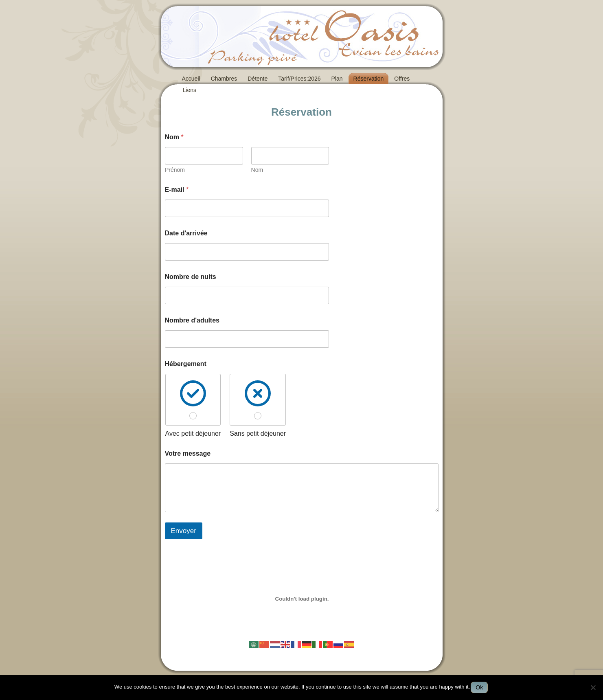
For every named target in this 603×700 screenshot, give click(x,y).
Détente (258, 79)
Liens (190, 90)
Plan (337, 79)
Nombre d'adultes (192, 320)
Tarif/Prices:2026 (299, 79)
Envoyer (184, 531)
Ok (479, 687)
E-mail (177, 190)
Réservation (369, 79)
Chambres (224, 79)
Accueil (191, 79)
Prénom (175, 170)
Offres (402, 79)
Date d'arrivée (186, 233)
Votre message (188, 453)
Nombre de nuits (191, 277)
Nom (257, 170)
